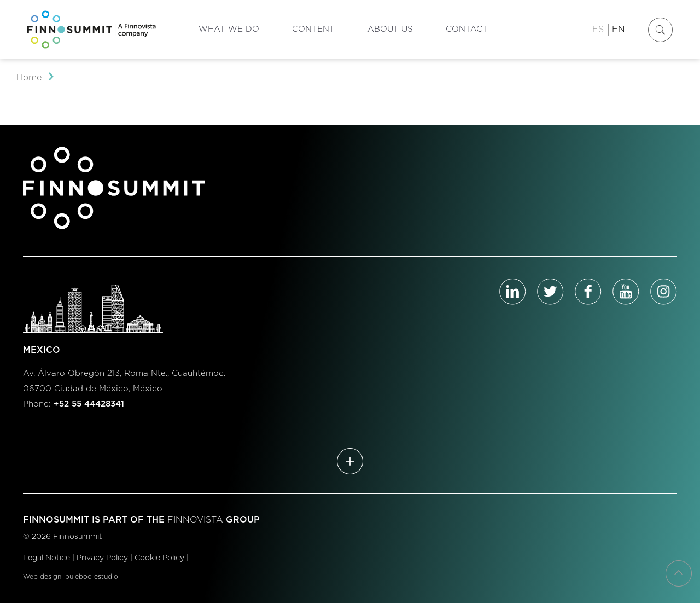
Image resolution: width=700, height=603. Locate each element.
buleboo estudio (92, 577)
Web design (42, 577)
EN (619, 30)
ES (598, 30)
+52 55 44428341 (89, 404)
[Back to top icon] (679, 573)
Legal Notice (46, 558)
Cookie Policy (159, 558)
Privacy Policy (102, 558)
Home (29, 78)
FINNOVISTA (195, 520)
